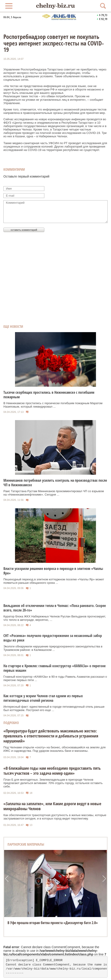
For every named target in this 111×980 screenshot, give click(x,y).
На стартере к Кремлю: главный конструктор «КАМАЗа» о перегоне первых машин (54, 668)
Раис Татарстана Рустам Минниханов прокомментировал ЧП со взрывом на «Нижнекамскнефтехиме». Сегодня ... (54, 493)
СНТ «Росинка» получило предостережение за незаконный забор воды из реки (53, 638)
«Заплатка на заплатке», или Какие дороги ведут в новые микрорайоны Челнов (52, 806)
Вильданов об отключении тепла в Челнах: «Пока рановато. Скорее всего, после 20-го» (55, 608)
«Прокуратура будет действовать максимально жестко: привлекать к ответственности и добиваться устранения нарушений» (51, 736)
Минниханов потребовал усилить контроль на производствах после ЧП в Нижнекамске (55, 483)
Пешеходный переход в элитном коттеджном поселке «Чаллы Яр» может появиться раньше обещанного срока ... (54, 581)
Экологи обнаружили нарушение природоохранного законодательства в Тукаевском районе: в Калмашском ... (53, 648)
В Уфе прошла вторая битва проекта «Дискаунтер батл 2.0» (53, 923)
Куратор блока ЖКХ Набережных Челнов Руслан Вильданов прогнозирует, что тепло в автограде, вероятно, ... (55, 618)
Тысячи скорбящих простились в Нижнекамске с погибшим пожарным (49, 395)
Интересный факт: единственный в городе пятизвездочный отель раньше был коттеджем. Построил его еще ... (54, 708)
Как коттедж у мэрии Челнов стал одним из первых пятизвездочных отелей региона (43, 698)
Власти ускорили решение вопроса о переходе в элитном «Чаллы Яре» (53, 571)
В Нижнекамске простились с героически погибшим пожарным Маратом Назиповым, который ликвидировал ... (53, 405)
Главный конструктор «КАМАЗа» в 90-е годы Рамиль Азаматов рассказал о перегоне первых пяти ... (55, 678)
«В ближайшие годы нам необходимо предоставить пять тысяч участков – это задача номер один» (52, 771)
